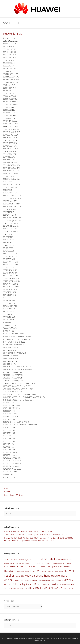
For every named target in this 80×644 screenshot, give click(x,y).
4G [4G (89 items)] (8, 560)
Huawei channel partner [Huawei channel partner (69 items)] (43, 563)
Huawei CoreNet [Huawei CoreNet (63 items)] (59, 563)
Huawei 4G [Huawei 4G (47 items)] (69, 560)
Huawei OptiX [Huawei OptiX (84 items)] (10, 571)
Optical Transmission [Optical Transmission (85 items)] (59, 584)
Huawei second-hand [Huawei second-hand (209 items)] (37, 575)
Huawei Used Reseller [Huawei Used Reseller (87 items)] (22, 580)
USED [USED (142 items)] (40, 588)
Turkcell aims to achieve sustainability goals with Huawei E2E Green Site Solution (36, 535)
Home (7, 489)
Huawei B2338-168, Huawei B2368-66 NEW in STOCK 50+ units (29, 531)
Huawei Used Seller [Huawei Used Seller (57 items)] (39, 580)
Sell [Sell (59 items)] (6, 588)
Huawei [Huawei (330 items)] (59, 559)
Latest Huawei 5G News (14, 495)
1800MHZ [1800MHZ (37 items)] (22, 560)
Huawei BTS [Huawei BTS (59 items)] (29, 563)
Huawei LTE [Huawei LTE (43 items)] (39, 567)
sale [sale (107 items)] (73, 584)
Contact (7, 492)
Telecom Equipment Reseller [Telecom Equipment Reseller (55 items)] (17, 588)
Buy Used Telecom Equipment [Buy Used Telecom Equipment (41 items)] (33, 560)
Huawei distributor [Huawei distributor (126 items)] (26, 566)
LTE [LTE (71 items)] (62, 580)
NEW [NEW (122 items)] (66, 580)
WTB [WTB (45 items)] (70, 588)
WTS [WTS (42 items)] (73, 588)
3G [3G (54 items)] (5, 560)
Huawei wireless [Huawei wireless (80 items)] (53, 580)
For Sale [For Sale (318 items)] (48, 559)
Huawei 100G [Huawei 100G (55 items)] (9, 563)
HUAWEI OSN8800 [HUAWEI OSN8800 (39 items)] (58, 571)
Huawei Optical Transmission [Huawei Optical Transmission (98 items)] (57, 567)
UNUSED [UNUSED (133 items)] (32, 588)
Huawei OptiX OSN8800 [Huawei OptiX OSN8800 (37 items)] (23, 571)
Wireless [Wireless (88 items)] (64, 588)
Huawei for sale (13, 34)
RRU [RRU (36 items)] (69, 585)
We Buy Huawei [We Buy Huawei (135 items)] (52, 588)
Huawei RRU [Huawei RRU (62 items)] (19, 576)
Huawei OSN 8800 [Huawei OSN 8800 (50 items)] (47, 571)
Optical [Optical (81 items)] (46, 584)
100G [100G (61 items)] (12, 560)
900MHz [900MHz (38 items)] (16, 560)
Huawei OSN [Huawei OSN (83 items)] (35, 571)
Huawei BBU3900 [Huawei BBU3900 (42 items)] (19, 563)
